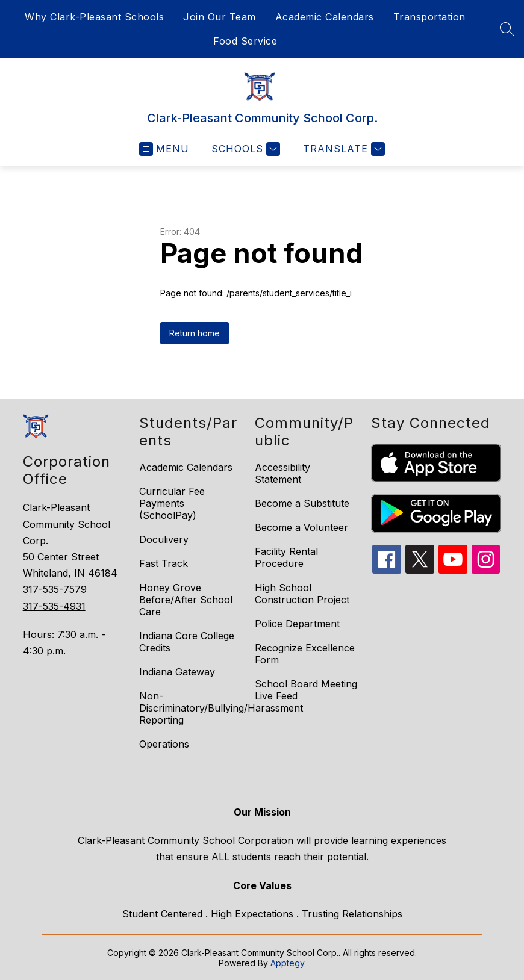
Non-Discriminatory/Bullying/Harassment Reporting (221, 708)
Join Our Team (220, 17)
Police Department (297, 624)
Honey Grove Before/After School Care (186, 600)
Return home (195, 333)
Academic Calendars (325, 17)
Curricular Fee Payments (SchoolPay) (172, 503)
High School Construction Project (302, 594)
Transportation (429, 17)
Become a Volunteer (301, 527)
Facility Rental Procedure (286, 557)
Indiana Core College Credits (187, 642)
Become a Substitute (302, 503)
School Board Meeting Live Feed (306, 690)
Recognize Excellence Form (305, 654)
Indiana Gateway (177, 672)
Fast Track (164, 563)
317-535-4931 (54, 606)
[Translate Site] (342, 149)
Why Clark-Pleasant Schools (94, 17)
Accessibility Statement (282, 473)
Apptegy (288, 963)
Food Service (245, 41)
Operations (164, 744)
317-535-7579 (55, 589)
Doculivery (164, 539)
